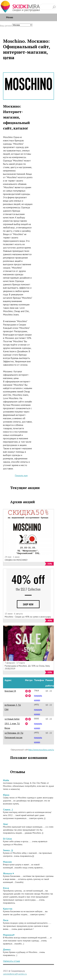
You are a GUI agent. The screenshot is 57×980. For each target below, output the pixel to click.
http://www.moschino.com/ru (41, 750)
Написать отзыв (11, 961)
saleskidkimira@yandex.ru (15, 974)
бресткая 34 (10, 691)
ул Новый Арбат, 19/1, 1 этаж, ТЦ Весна (12, 723)
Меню (10, 17)
